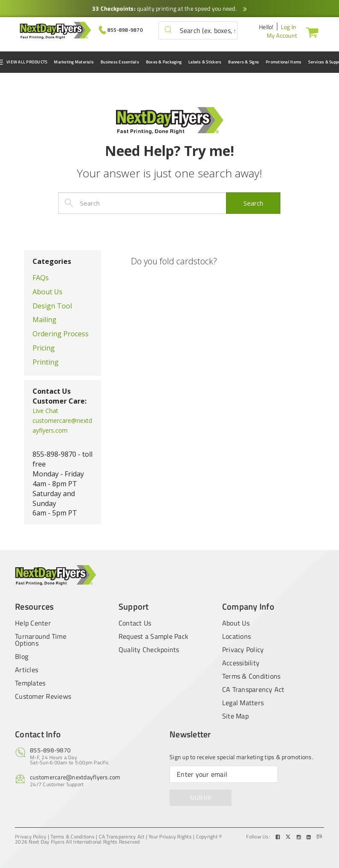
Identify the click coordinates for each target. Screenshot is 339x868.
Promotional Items (284, 62)
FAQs (41, 278)
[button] (168, 30)
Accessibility (241, 663)
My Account (282, 35)
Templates (30, 683)
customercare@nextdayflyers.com (75, 777)
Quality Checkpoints (149, 650)
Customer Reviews (43, 696)
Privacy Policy (243, 650)
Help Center (33, 622)
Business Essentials (120, 62)
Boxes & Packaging (164, 62)
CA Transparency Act (253, 689)
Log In (289, 27)
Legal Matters (243, 703)
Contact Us (135, 622)
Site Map (235, 716)
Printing (46, 362)
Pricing (44, 348)
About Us (48, 292)
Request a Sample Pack (153, 636)
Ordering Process (61, 334)
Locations (236, 636)
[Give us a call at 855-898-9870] (121, 29)
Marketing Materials (74, 62)
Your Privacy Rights (170, 837)
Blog (22, 656)
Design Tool (52, 306)
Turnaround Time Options (41, 640)
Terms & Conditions (251, 676)
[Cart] (310, 32)
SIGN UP (201, 798)
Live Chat (45, 411)
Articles (27, 670)
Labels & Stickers (205, 62)
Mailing (45, 320)
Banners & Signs (244, 62)
